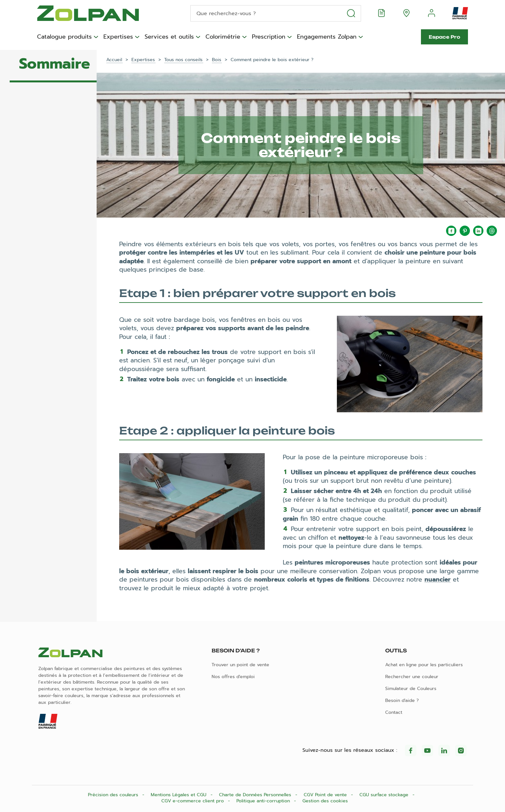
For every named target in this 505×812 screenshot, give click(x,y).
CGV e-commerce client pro (193, 801)
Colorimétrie (223, 37)
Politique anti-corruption (264, 801)
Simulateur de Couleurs (411, 689)
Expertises (118, 37)
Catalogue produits (64, 37)
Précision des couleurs (114, 795)
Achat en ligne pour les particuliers (424, 665)
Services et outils (169, 37)
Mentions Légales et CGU (179, 795)
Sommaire (55, 64)
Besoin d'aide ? (402, 700)
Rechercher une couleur (412, 677)
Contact (394, 712)
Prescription (269, 37)
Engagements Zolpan (327, 37)
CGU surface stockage (385, 795)
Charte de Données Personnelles (256, 795)
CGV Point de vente (326, 795)
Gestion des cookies (325, 801)
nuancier (438, 579)
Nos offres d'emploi (233, 677)
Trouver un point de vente (240, 665)
